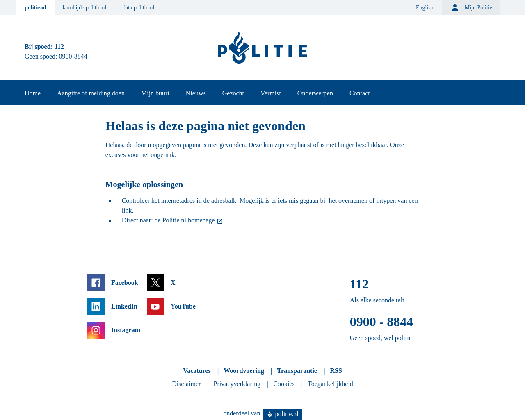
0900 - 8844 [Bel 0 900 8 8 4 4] (382, 322)
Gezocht (233, 93)
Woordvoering (244, 371)
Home (33, 93)
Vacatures (197, 371)
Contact (360, 93)
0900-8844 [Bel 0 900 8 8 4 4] (73, 56)
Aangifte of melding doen (91, 93)
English (425, 8)
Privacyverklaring (237, 384)
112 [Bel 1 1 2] (59, 47)
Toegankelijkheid (330, 384)
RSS (336, 371)
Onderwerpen (315, 93)
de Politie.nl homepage (185, 220)
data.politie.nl (138, 8)
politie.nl (35, 8)
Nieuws (196, 93)
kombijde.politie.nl (85, 8)
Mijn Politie (471, 7)
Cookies (284, 384)
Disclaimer (186, 384)
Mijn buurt (155, 93)
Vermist (271, 93)
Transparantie (297, 371)
